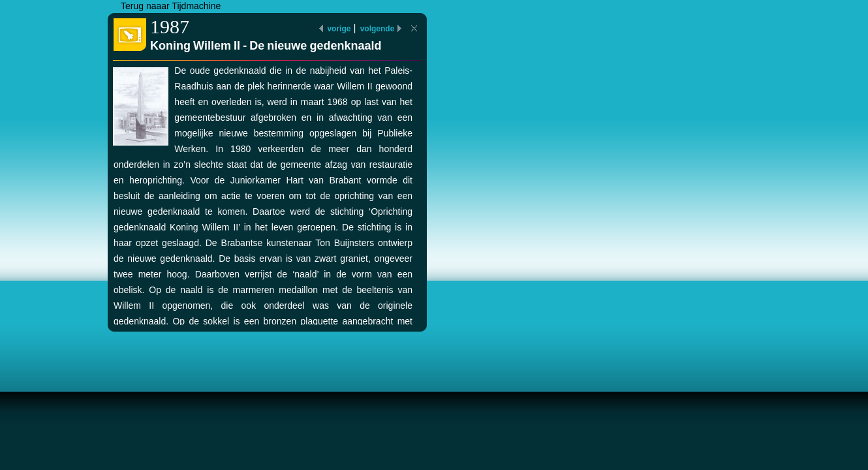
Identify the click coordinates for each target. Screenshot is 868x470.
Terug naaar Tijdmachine (171, 6)
